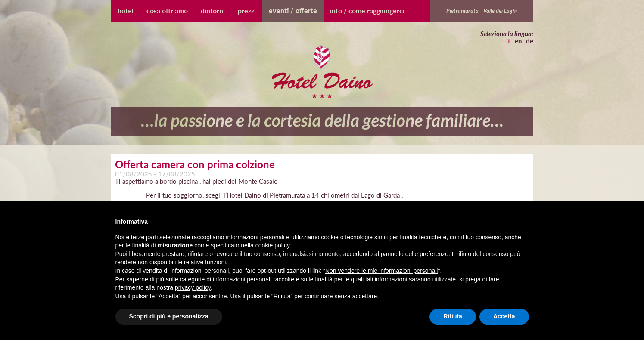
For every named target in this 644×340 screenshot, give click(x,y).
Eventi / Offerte (293, 11)
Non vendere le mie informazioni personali (381, 271)
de (530, 41)
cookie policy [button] (272, 245)
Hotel (126, 11)
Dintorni (213, 11)
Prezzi (247, 11)
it (508, 41)
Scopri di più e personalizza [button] (169, 316)
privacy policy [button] (193, 287)
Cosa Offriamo (167, 11)
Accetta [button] (504, 316)
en (518, 41)
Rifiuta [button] (453, 316)
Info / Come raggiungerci (367, 11)
